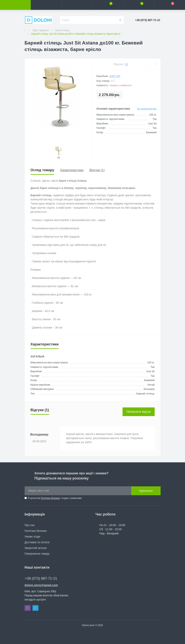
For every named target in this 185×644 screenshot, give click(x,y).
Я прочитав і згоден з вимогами (55, 498)
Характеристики (72, 170)
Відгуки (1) (97, 170)
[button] (77, 5)
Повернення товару (37, 554)
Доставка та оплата (37, 542)
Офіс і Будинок (40, 30)
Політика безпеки (50, 498)
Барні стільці (62, 30)
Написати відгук (139, 412)
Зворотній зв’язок (36, 548)
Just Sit (115, 76)
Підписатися (146, 491)
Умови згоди (33, 537)
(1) (126, 64)
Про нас (30, 525)
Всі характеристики (147, 109)
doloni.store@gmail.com (41, 585)
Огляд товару (42, 170)
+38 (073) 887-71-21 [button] (41, 578)
